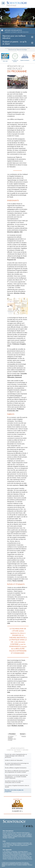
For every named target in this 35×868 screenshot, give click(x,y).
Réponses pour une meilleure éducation (14, 37)
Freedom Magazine (23, 855)
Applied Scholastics (25, 57)
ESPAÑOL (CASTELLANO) (19, 837)
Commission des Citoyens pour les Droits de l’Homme (20, 859)
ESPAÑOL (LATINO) (7, 837)
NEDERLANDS (7, 835)
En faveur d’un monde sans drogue (20, 857)
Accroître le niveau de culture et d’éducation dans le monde (14, 782)
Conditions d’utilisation (22, 865)
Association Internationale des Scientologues (17, 855)
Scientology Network (23, 852)
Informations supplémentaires (21, 845)
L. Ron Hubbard (6, 843)
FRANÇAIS (10, 834)
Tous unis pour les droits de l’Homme (17, 857)
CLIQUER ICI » (18, 811)
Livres (5, 845)
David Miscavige (17, 853)
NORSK (24, 835)
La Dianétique (14, 852)
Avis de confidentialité (24, 864)
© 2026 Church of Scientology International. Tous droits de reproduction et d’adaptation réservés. (15, 863)
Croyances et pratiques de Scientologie (20, 843)
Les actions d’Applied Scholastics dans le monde (17, 786)
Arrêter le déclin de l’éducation (14, 760)
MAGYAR (19, 835)
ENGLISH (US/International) (9, 833)
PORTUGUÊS (11, 838)
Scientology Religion (7, 853)
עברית (15, 834)
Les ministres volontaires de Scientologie (16, 854)
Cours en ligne (10, 845)
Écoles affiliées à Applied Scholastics (16, 768)
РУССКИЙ (24, 834)
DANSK (4, 834)
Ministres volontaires (17, 844)
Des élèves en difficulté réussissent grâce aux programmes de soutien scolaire (17, 771)
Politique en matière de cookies (9, 865)
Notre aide (5, 61)
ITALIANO (5, 838)
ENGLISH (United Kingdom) (23, 833)
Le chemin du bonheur (15, 57)
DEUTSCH (14, 835)
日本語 (19, 834)
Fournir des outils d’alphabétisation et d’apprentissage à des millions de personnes (16, 756)
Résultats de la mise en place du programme (14, 791)
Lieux (8, 847)
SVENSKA (29, 835)
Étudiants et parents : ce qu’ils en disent (14, 43)
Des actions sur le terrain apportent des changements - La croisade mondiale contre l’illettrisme (16, 777)
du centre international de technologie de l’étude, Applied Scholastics (17, 764)
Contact (4, 847)
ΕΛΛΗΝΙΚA (29, 837)
